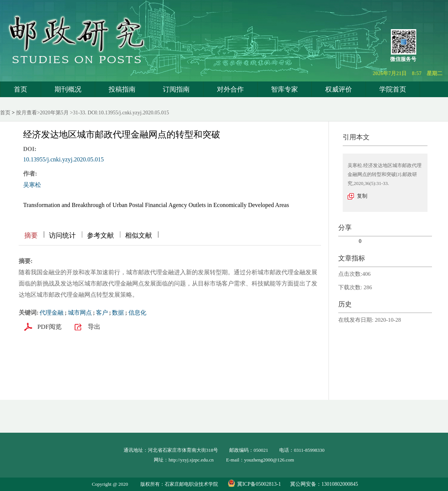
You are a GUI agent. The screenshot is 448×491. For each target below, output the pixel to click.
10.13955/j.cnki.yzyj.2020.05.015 (63, 159)
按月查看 (27, 113)
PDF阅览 (49, 327)
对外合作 (230, 89)
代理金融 (52, 313)
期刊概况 (68, 89)
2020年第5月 (54, 113)
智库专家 (284, 89)
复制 (362, 196)
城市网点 (80, 313)
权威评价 (339, 89)
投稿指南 (122, 89)
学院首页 (393, 89)
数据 (118, 313)
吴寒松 (32, 185)
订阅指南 (176, 89)
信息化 (137, 313)
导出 (94, 327)
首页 (21, 89)
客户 (102, 313)
